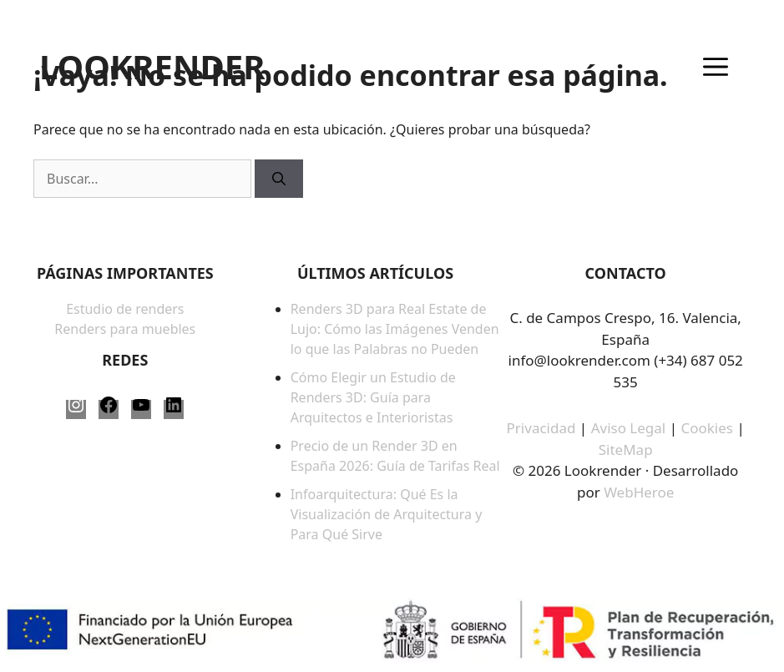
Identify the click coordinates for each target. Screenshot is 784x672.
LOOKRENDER (152, 67)
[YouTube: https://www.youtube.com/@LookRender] (141, 409)
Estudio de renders (125, 309)
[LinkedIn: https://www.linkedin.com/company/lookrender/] (174, 409)
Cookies (708, 428)
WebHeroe (639, 492)
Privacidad (541, 428)
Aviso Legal (629, 428)
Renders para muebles (125, 329)
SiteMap (626, 450)
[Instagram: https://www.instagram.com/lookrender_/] (76, 409)
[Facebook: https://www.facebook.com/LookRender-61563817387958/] (109, 409)
